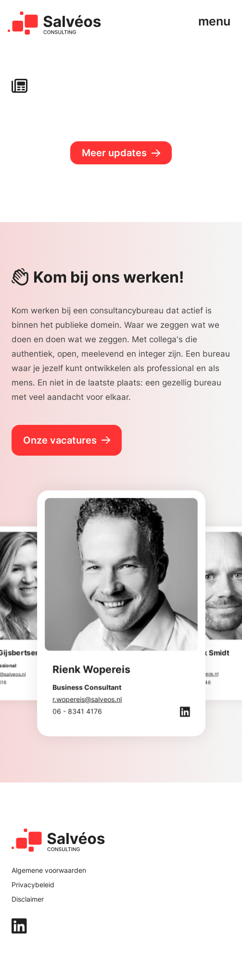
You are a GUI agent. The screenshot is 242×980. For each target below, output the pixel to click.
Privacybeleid (33, 885)
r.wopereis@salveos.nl (87, 699)
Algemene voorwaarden (49, 870)
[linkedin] (121, 926)
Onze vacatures (60, 440)
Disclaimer (28, 899)
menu (214, 21)
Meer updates (114, 153)
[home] (55, 23)
